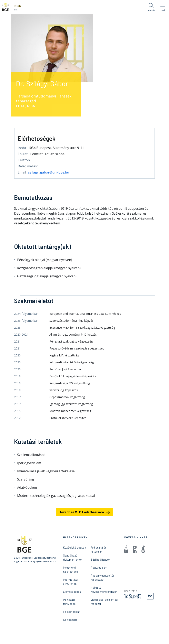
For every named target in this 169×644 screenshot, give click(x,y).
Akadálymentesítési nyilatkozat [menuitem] (103, 577)
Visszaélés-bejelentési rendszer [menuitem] (104, 602)
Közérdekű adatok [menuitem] (74, 547)
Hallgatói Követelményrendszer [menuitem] (104, 590)
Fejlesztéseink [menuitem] (72, 612)
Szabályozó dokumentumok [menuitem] (73, 557)
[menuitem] (126, 547)
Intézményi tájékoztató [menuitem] (71, 570)
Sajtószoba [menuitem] (70, 620)
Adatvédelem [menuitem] (99, 567)
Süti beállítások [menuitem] (100, 559)
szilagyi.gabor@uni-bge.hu (49, 172)
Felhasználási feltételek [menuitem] (99, 549)
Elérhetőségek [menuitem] (72, 592)
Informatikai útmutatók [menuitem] (71, 582)
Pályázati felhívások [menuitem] (69, 602)
